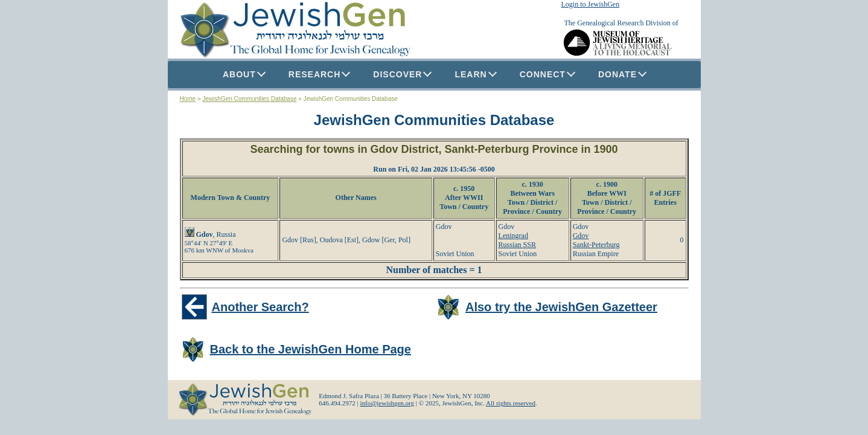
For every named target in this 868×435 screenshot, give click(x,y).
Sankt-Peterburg (596, 245)
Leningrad (513, 236)
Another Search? (260, 307)
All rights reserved (511, 403)
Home (188, 99)
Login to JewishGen (591, 4)
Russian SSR (517, 245)
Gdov (581, 236)
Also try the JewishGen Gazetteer (561, 307)
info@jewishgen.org (387, 403)
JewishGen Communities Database (249, 99)
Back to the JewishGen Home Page (311, 349)
